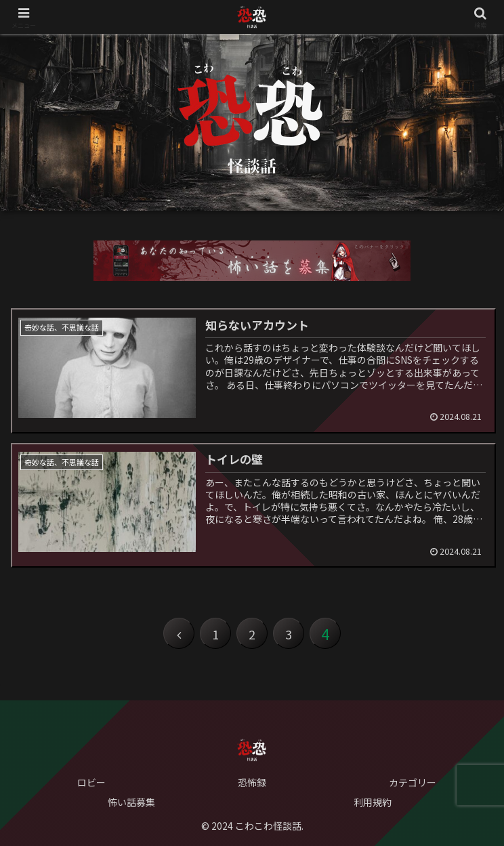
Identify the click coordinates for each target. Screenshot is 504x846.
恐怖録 (252, 782)
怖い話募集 (131, 802)
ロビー (91, 782)
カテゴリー (413, 782)
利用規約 (373, 802)
